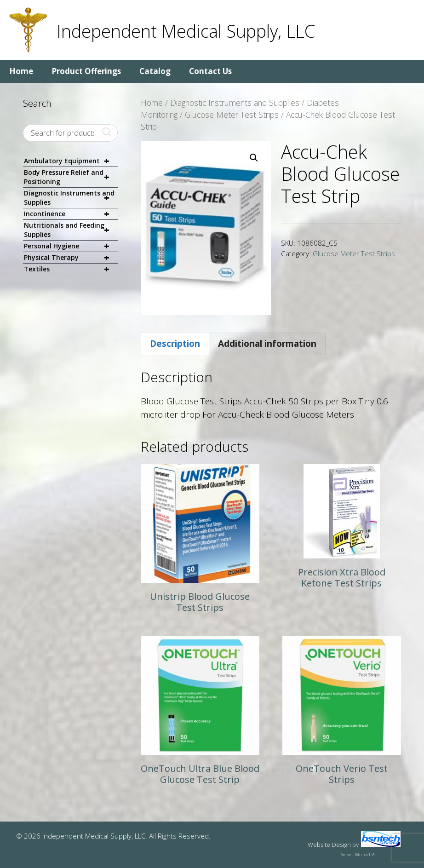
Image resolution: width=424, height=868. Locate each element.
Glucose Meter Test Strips (232, 115)
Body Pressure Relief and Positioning (71, 177)
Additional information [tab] (267, 344)
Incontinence (71, 214)
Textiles (71, 269)
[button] (254, 158)
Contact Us (210, 71)
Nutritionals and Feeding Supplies (71, 230)
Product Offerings (86, 71)
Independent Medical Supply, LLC (186, 31)
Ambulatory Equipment (71, 161)
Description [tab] (175, 344)
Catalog (155, 71)
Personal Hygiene (71, 246)
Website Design (329, 845)
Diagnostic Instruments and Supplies (235, 103)
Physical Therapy (71, 258)
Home (21, 71)
